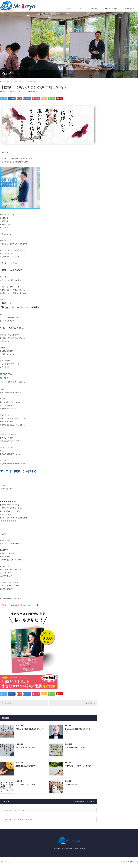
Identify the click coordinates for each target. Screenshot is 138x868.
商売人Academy (133, 862)
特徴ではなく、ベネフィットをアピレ (79, 766)
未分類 (12, 91)
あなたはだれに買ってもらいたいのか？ (78, 730)
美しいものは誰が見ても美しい (27, 747)
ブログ (81, 9)
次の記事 (89, 703)
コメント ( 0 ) (91, 801)
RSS (10, 861)
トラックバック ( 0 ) (78, 801)
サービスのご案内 (112, 9)
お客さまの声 (130, 9)
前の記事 (8, 703)
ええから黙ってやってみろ (25, 784)
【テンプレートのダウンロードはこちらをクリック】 (19, 605)
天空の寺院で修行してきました (76, 747)
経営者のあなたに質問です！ (26, 766)
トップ (69, 9)
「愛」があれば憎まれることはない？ (29, 729)
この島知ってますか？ (73, 784)
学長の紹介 (94, 9)
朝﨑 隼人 (36, 91)
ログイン (20, 819)
